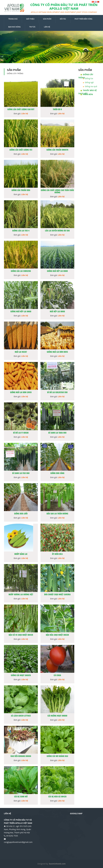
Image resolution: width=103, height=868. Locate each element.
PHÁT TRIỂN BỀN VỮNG (83, 19)
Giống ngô (89, 82)
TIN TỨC (32, 27)
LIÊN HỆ (47, 27)
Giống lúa (89, 78)
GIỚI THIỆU (30, 19)
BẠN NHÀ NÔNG (14, 27)
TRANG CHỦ (13, 19)
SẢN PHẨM (47, 19)
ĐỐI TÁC (63, 19)
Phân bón (88, 94)
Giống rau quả (91, 86)
